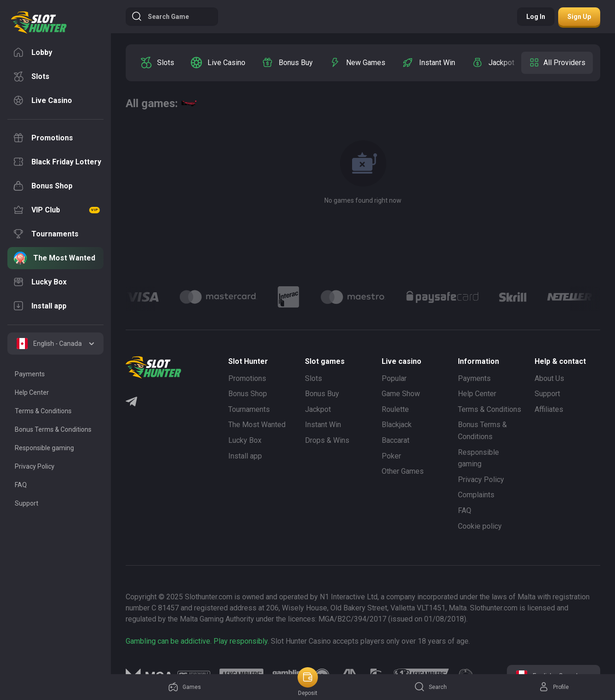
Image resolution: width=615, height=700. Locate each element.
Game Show (401, 394)
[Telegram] (131, 403)
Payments (474, 378)
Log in (536, 17)
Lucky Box (245, 440)
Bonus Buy (322, 394)
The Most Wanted (257, 425)
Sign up (579, 17)
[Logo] (218, 297)
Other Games (403, 471)
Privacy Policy (481, 480)
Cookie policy (480, 526)
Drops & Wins (327, 440)
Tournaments (249, 409)
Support (547, 394)
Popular (394, 378)
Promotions (247, 378)
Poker (391, 456)
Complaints (476, 495)
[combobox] (55, 344)
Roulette (395, 409)
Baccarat (396, 440)
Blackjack (397, 425)
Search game (160, 17)
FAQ (465, 510)
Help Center (477, 394)
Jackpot (318, 409)
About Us (549, 378)
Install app (245, 456)
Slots (314, 378)
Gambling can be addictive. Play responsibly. (197, 641)
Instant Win (323, 425)
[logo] (39, 23)
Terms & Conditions (490, 409)
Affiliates (549, 409)
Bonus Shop (248, 394)
